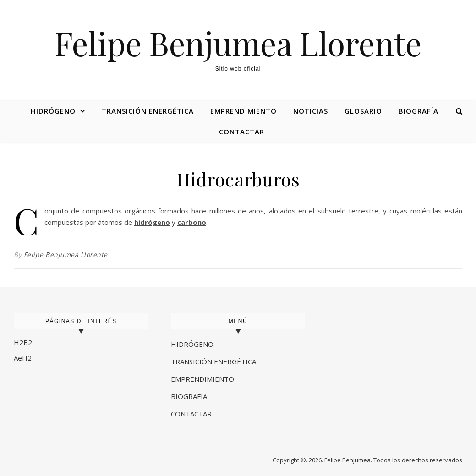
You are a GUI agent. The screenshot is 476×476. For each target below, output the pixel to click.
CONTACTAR (191, 414)
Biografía (419, 111)
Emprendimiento (243, 111)
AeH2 (24, 358)
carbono (192, 222)
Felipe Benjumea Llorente (238, 43)
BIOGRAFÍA (190, 396)
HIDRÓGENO (192, 344)
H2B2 (23, 342)
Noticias (311, 111)
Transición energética (148, 111)
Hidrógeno (53, 111)
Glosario (363, 111)
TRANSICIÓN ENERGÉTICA (213, 361)
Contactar (242, 131)
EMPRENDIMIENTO (202, 379)
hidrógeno (152, 222)
